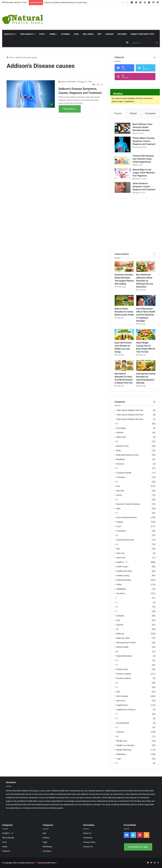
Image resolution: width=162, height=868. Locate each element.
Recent (133, 113)
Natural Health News (68, 82)
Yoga (76, 34)
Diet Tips (120, 491)
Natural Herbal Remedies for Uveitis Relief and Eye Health (124, 312)
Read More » (70, 109)
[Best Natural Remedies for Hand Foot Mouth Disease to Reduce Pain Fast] (124, 365)
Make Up (120, 634)
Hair (118, 549)
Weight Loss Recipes (125, 745)
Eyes (118, 508)
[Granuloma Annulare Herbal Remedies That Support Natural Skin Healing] (124, 266)
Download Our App (138, 847)
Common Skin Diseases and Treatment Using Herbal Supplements (143, 159)
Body (119, 450)
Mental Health (123, 647)
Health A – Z (122, 562)
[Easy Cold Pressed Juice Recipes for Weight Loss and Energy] (124, 334)
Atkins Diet (121, 437)
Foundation (121, 531)
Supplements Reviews (126, 709)
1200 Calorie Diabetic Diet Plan (130, 410)
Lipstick (120, 625)
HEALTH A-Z (9, 34)
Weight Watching (124, 750)
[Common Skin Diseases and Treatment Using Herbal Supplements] (123, 160)
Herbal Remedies (124, 580)
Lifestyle (120, 616)
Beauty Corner (123, 446)
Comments (150, 113)
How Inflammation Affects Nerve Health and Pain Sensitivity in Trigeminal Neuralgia (146, 315)
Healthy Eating (123, 575)
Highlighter (121, 589)
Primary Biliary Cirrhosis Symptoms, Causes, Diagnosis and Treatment (144, 141)
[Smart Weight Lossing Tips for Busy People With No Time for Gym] (146, 334)
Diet (100, 34)
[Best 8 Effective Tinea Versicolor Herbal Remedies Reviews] (123, 128)
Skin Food (121, 701)
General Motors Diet (125, 540)
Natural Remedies (124, 656)
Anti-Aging (121, 428)
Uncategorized (123, 723)
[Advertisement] (108, 15)
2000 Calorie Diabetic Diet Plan (130, 419)
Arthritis (120, 432)
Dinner (119, 495)
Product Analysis (124, 674)
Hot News (122, 34)
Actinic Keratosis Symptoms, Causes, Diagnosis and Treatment (144, 186)
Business (120, 464)
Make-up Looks (123, 638)
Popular (118, 113)
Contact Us (88, 847)
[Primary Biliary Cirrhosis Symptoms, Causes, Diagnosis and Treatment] (123, 144)
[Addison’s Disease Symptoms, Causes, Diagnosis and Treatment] (31, 94)
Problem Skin (122, 669)
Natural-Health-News (47, 863)
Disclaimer (88, 838)
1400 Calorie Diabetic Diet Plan (130, 415)
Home (10, 57)
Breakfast (121, 459)
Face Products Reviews (127, 517)
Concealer (121, 477)
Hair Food (121, 558)
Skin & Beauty (27, 34)
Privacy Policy (89, 842)
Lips (118, 620)
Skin (118, 692)
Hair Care (120, 553)
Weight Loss (122, 741)
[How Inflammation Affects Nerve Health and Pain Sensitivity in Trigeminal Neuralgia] (146, 300)
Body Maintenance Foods (127, 455)
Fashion (109, 34)
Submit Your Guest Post (142, 34)
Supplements (122, 705)
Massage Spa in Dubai (126, 642)
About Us (87, 833)
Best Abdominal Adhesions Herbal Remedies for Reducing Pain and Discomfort (145, 281)
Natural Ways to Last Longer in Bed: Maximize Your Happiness (144, 173)
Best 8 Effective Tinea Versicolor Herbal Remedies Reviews (143, 127)
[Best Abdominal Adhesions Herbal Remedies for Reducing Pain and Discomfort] (146, 266)
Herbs (53, 34)
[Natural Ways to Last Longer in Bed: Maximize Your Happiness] (123, 174)
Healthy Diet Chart (124, 571)
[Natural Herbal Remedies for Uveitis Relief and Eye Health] (124, 300)
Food (42, 34)
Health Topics (122, 567)
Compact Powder (124, 473)
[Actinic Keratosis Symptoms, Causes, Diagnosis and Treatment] (123, 187)
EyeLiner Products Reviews (128, 504)
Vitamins (65, 34)
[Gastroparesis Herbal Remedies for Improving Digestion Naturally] (146, 365)
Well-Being (88, 34)
